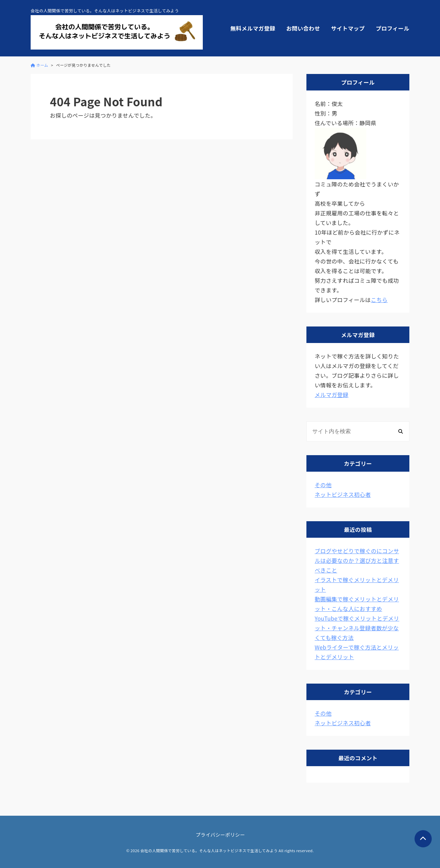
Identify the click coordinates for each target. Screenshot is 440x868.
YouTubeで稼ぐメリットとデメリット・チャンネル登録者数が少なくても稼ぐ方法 (357, 628)
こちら (379, 300)
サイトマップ (348, 28)
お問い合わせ (303, 28)
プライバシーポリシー (221, 835)
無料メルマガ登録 (253, 28)
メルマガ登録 (332, 395)
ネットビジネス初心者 (343, 494)
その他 (323, 485)
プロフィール (392, 28)
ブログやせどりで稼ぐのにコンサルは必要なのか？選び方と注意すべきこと (357, 560)
